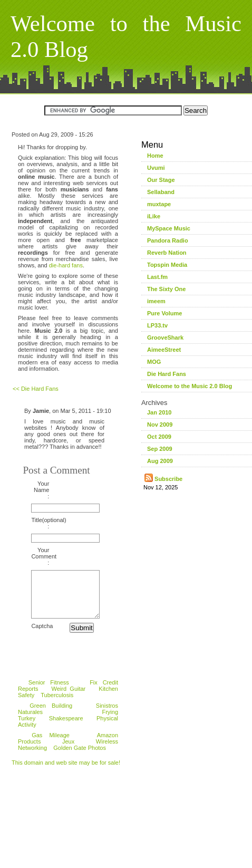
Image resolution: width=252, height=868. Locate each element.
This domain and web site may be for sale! (66, 772)
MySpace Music (169, 228)
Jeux (68, 751)
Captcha (40, 635)
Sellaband (161, 192)
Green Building (51, 715)
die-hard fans (66, 265)
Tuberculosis (57, 705)
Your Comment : (40, 556)
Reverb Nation (167, 253)
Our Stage (161, 180)
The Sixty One (166, 289)
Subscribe (163, 479)
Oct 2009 (159, 437)
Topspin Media (167, 265)
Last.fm (157, 277)
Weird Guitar (69, 698)
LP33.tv (157, 325)
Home (155, 156)
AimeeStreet (164, 350)
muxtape (159, 204)
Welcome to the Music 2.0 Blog (190, 386)
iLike (154, 216)
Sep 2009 (160, 449)
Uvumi (156, 168)
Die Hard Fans (167, 374)
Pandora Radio (168, 240)
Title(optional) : (40, 523)
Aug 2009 (160, 461)
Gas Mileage (51, 745)
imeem (156, 301)
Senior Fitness (49, 692)
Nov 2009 (160, 425)
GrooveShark (165, 337)
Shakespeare (66, 728)
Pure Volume (164, 313)
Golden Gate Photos (80, 757)
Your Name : (41, 490)
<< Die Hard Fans (36, 389)
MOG (154, 362)
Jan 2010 (159, 412)
